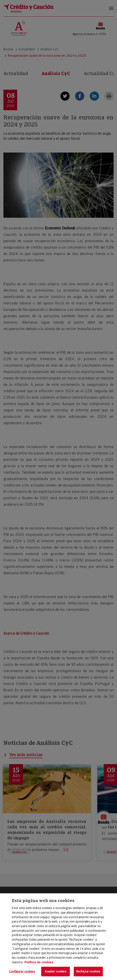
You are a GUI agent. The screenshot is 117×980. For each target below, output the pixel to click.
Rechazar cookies (88, 971)
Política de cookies (39, 962)
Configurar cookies (22, 971)
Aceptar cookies (56, 971)
